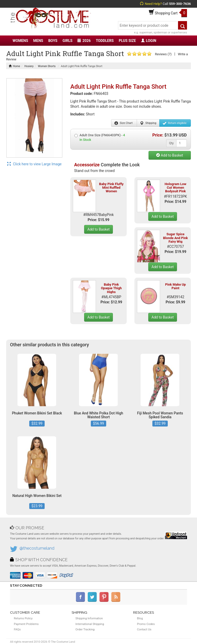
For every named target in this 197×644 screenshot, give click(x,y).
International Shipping (90, 624)
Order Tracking (85, 629)
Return (175, 123)
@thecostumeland (37, 548)
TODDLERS (105, 41)
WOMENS (20, 41)
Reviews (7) (163, 54)
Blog (140, 618)
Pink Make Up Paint (176, 286)
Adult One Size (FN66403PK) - (100, 137)
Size (124, 123)
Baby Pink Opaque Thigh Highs (111, 288)
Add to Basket (170, 155)
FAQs (17, 629)
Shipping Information (89, 618)
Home (14, 66)
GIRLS (68, 41)
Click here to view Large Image (34, 164)
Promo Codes (146, 624)
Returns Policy (23, 618)
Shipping (148, 123)
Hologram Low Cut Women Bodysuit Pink (176, 188)
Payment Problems (26, 624)
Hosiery (29, 66)
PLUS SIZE (127, 41)
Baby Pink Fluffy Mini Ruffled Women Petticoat (111, 189)
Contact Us (144, 629)
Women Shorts (47, 66)
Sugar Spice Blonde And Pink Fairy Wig (175, 238)
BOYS (53, 41)
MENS (38, 41)
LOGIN (149, 41)
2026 (84, 41)
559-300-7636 (180, 4)
